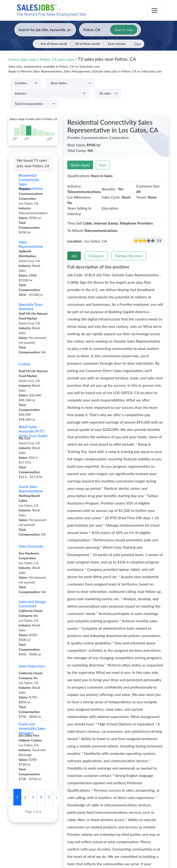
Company (96, 256)
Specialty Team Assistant (31, 306)
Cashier (25, 364)
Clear (137, 44)
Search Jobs (124, 30)
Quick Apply (80, 165)
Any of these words (54, 44)
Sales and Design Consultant (32, 604)
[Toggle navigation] (155, 10)
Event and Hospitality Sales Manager (32, 728)
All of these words (87, 44)
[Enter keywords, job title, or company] (45, 30)
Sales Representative (31, 244)
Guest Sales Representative (31, 489)
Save (103, 165)
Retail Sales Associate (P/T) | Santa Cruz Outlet (33, 431)
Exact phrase (117, 44)
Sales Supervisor (32, 666)
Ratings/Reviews (129, 256)
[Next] (56, 797)
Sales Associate (31, 546)
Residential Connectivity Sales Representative (31, 182)
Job (74, 256)
